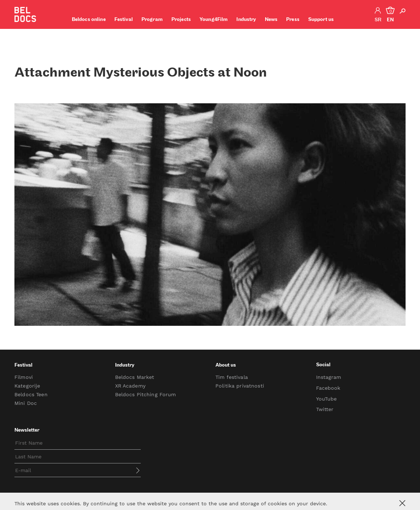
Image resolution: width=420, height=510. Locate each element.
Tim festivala (232, 377)
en (390, 20)
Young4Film (214, 20)
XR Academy (130, 386)
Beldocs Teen (31, 394)
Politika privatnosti (240, 386)
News (271, 20)
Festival (124, 20)
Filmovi (24, 377)
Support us (321, 20)
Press (293, 20)
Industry (246, 20)
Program (152, 20)
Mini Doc (26, 403)
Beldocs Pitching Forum (146, 394)
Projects (181, 20)
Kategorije (27, 386)
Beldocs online (89, 20)
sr (378, 20)
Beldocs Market (135, 377)
